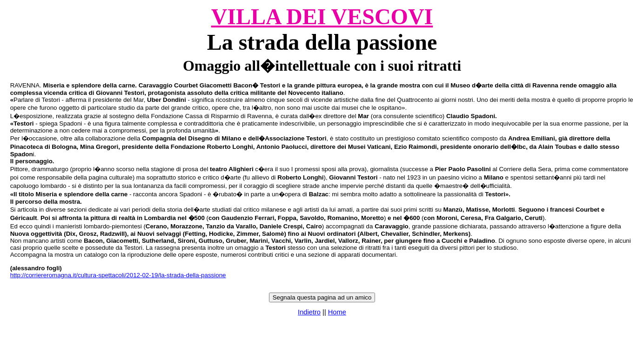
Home (337, 312)
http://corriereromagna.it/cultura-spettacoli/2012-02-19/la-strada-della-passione (118, 275)
